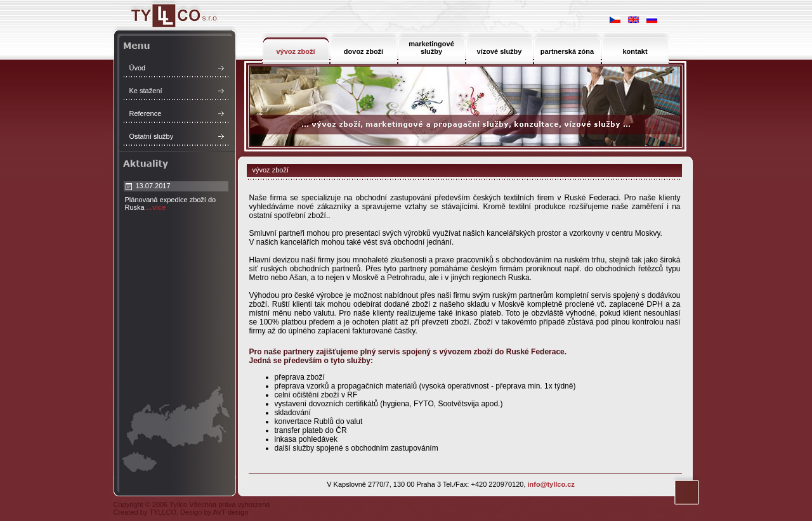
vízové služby (500, 51)
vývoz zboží (295, 51)
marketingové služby (431, 48)
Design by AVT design (214, 512)
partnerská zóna (567, 51)
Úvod (138, 68)
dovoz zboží (363, 51)
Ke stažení (146, 91)
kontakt (635, 51)
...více (156, 207)
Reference (146, 113)
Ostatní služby (152, 136)
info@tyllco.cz (551, 484)
